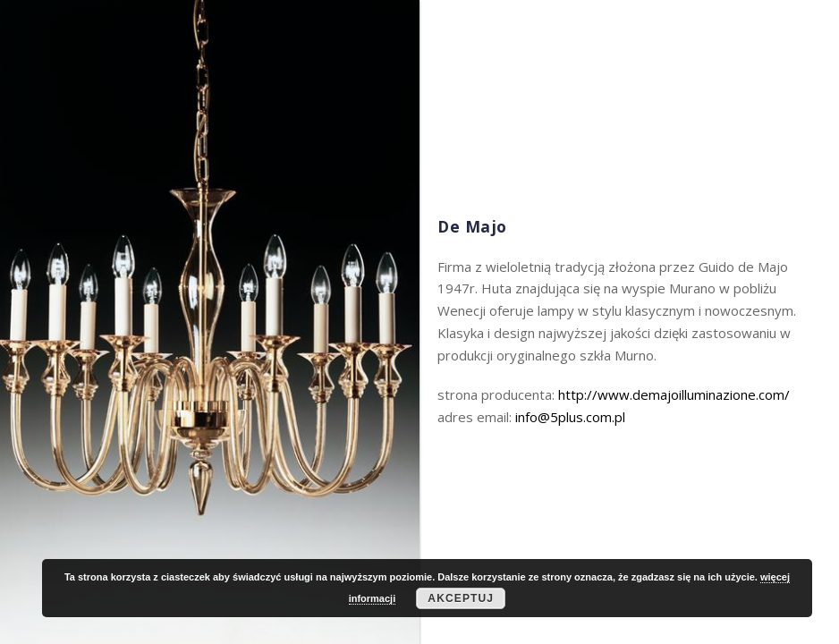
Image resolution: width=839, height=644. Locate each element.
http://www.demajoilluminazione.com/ (674, 394)
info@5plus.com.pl (570, 417)
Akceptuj (461, 598)
